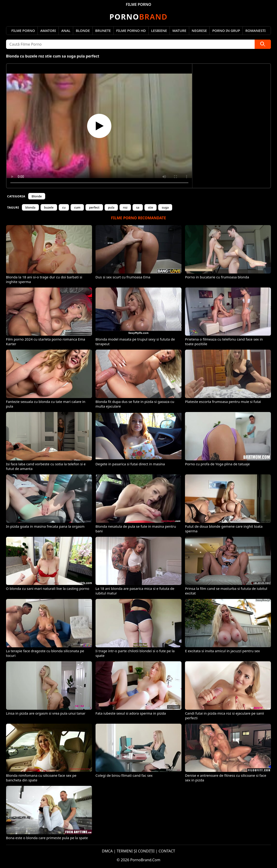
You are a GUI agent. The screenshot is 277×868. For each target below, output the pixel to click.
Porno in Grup (226, 30)
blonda (30, 207)
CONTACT (167, 851)
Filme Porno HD (131, 30)
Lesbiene (159, 30)
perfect (94, 207)
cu (64, 207)
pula (111, 207)
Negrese (199, 30)
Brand (138, 17)
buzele (49, 207)
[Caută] (263, 44)
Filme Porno (23, 30)
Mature (179, 30)
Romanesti (255, 30)
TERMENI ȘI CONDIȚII (136, 851)
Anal (66, 30)
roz (125, 207)
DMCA (107, 851)
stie (150, 207)
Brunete (103, 30)
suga (165, 207)
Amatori (48, 30)
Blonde (83, 30)
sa (138, 207)
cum (77, 207)
